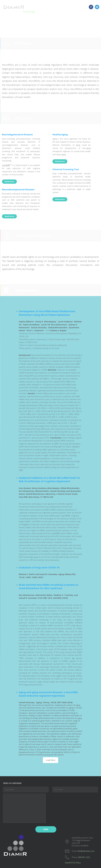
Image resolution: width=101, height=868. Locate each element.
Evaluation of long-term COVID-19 (39, 567)
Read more (9, 181)
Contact (95, 12)
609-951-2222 (84, 857)
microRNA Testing (46, 12)
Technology (29, 12)
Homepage (15, 12)
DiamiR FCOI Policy (73, 863)
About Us (76, 12)
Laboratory (63, 12)
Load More (50, 760)
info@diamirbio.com (86, 851)
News (86, 12)
